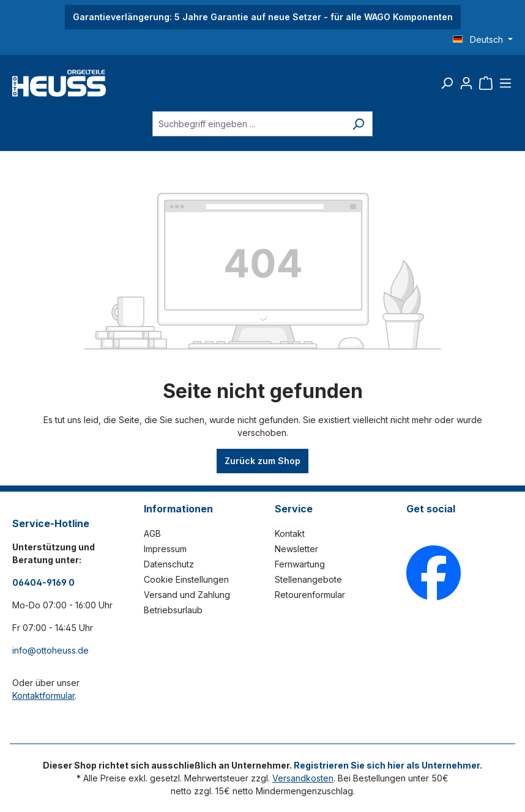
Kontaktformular (43, 696)
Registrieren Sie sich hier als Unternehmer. (388, 765)
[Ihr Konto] (466, 83)
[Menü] (505, 83)
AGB (152, 533)
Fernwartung (300, 564)
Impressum (165, 549)
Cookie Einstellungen (186, 579)
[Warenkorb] (486, 83)
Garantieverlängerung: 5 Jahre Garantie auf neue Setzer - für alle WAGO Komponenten (263, 17)
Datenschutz (169, 564)
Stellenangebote (308, 579)
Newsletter (296, 549)
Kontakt (290, 533)
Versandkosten (303, 778)
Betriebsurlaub (173, 610)
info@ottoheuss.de (50, 650)
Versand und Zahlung (187, 595)
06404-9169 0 (43, 582)
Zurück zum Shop (262, 461)
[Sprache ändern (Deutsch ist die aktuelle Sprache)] (483, 40)
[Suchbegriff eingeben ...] (248, 124)
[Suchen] (447, 83)
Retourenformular (310, 595)
